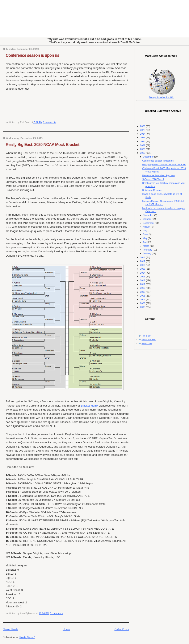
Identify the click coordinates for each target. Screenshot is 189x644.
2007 (143, 299)
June (146, 234)
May (145, 238)
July (145, 231)
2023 (143, 138)
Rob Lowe (147, 343)
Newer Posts (10, 629)
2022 (143, 142)
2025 (143, 130)
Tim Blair (146, 336)
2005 (143, 307)
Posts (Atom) (27, 637)
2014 (143, 273)
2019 (143, 153)
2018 (143, 257)
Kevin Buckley (149, 339)
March (146, 246)
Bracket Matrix (89, 406)
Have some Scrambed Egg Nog (159, 175)
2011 (143, 284)
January (147, 253)
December (148, 157)
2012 (143, 280)
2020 (143, 149)
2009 (143, 292)
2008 (143, 296)
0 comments (50, 122)
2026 (143, 126)
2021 (143, 145)
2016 (143, 265)
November (148, 215)
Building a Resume (152, 190)
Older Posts (122, 629)
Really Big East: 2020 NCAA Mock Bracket (42, 144)
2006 (143, 303)
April (145, 242)
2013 (143, 277)
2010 (143, 288)
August (147, 227)
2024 (143, 134)
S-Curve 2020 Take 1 (153, 179)
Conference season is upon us (32, 55)
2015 (143, 269)
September (149, 223)
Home (66, 629)
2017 (143, 261)
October (147, 219)
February (148, 250)
